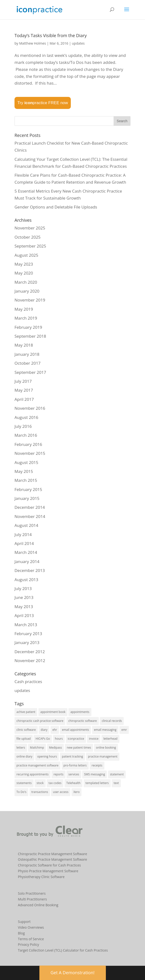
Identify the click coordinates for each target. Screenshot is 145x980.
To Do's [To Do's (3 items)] (21, 792)
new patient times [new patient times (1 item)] (79, 748)
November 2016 (30, 408)
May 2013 (24, 607)
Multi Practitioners (32, 899)
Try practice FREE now (43, 103)
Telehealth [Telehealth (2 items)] (74, 783)
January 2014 (27, 561)
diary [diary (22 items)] (44, 730)
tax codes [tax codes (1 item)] (55, 783)
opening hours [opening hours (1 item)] (47, 756)
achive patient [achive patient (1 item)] (26, 712)
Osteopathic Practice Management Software (52, 859)
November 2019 (30, 300)
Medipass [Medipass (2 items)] (55, 748)
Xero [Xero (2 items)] (77, 792)
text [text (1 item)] (116, 783)
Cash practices (28, 681)
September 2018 (30, 336)
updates (78, 43)
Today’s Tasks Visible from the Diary (51, 35)
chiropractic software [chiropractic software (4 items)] (83, 721)
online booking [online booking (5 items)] (106, 748)
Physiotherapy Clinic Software (41, 877)
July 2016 (23, 426)
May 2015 (24, 471)
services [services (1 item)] (74, 774)
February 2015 (28, 489)
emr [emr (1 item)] (124, 730)
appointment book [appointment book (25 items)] (53, 712)
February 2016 (28, 444)
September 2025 (30, 246)
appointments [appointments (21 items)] (80, 712)
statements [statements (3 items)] (24, 783)
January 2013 (27, 642)
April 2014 (24, 543)
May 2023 (24, 264)
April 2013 (24, 615)
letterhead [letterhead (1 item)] (110, 739)
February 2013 (28, 634)
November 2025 (30, 228)
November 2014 (30, 516)
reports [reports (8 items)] (58, 774)
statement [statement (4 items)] (117, 774)
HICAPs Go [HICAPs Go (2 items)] (43, 739)
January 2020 (27, 291)
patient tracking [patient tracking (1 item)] (72, 756)
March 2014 (26, 552)
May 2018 (24, 345)
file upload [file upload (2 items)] (24, 739)
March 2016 (26, 435)
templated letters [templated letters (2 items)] (97, 783)
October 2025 (28, 237)
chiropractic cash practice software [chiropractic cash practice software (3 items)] (40, 721)
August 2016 (26, 417)
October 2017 (28, 363)
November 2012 (30, 661)
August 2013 (26, 580)
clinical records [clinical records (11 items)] (112, 721)
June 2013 (24, 597)
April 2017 (24, 399)
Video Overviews (31, 927)
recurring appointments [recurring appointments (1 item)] (33, 774)
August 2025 (26, 255)
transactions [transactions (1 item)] (40, 792)
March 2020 (26, 282)
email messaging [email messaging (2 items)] (105, 730)
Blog (21, 933)
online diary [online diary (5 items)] (24, 756)
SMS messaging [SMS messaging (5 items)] (94, 774)
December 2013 (30, 570)
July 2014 (23, 534)
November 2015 (30, 453)
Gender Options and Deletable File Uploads (56, 207)
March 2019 (26, 318)
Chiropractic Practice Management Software (52, 854)
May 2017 (24, 390)
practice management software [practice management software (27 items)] (37, 765)
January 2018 (27, 354)
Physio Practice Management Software (48, 871)
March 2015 (26, 480)
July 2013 (23, 588)
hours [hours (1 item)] (59, 739)
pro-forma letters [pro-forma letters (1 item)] (75, 765)
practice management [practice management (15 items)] (103, 756)
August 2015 (26, 462)
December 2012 (30, 652)
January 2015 (27, 498)
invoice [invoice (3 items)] (94, 739)
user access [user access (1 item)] (61, 792)
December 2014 (30, 507)
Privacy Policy (28, 944)
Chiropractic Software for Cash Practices (49, 865)
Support (24, 922)
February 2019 (28, 327)
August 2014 (26, 525)
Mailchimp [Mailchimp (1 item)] (37, 748)
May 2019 (24, 309)
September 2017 (30, 372)
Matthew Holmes (33, 43)
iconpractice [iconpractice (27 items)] (76, 739)
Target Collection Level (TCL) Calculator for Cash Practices (63, 950)
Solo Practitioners (32, 893)
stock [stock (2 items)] (40, 783)
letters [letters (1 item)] (21, 748)
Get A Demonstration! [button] (72, 973)
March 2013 (26, 625)
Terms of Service (31, 939)
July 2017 (23, 381)
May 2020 (24, 273)
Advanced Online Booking (38, 905)
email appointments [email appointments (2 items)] (75, 730)
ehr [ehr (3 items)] (55, 730)
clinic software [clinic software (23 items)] (26, 730)
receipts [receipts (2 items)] (97, 765)
